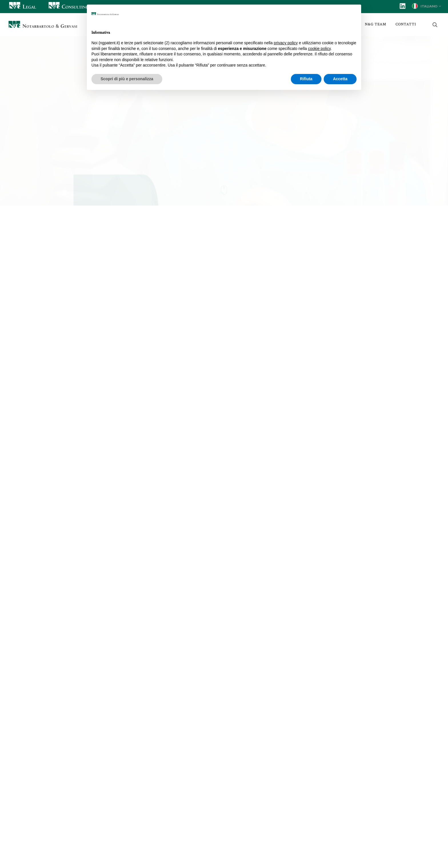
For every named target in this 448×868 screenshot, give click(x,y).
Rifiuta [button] (306, 79)
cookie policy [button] (319, 49)
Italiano (427, 6)
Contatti (406, 24)
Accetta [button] (340, 79)
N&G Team (376, 24)
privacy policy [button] (286, 43)
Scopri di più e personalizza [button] (127, 79)
